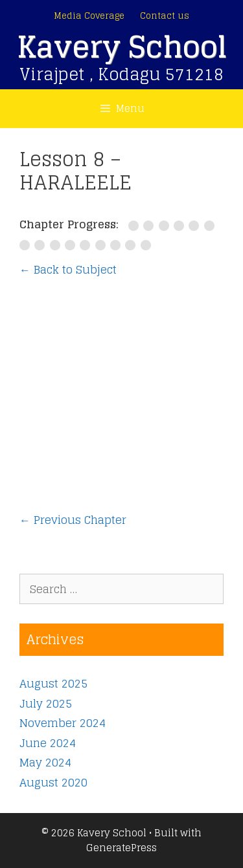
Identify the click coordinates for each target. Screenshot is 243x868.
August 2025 (53, 683)
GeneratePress (121, 848)
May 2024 (45, 762)
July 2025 (46, 703)
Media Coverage (89, 16)
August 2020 (53, 782)
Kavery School (122, 47)
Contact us (165, 16)
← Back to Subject (68, 269)
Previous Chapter (73, 520)
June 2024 (48, 743)
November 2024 (63, 723)
